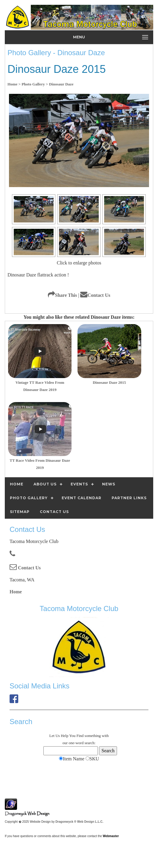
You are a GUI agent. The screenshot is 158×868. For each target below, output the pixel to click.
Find (80, 736)
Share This (63, 295)
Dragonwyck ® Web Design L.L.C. (79, 822)
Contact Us (95, 295)
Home (16, 592)
